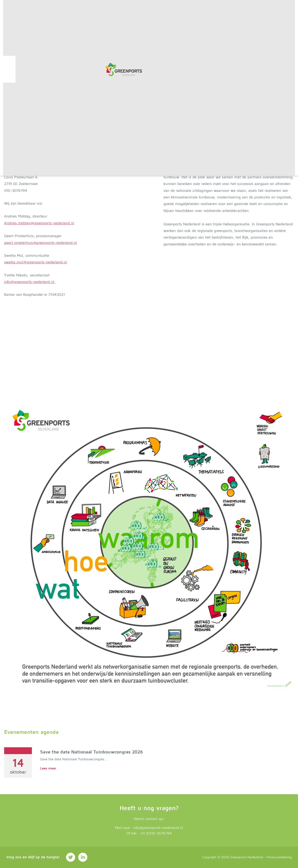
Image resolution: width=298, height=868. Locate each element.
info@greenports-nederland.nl (30, 282)
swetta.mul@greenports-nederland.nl (35, 262)
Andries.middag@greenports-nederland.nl (39, 223)
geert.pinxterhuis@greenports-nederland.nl (40, 243)
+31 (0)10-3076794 (155, 833)
